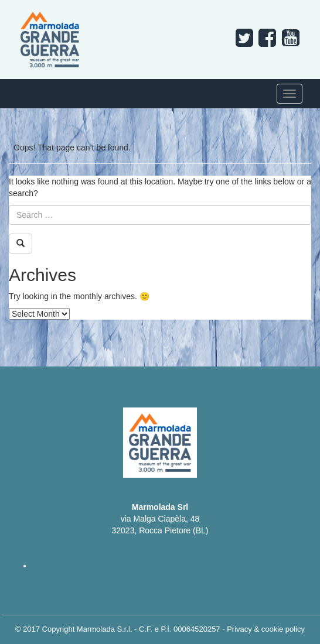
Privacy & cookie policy (266, 629)
